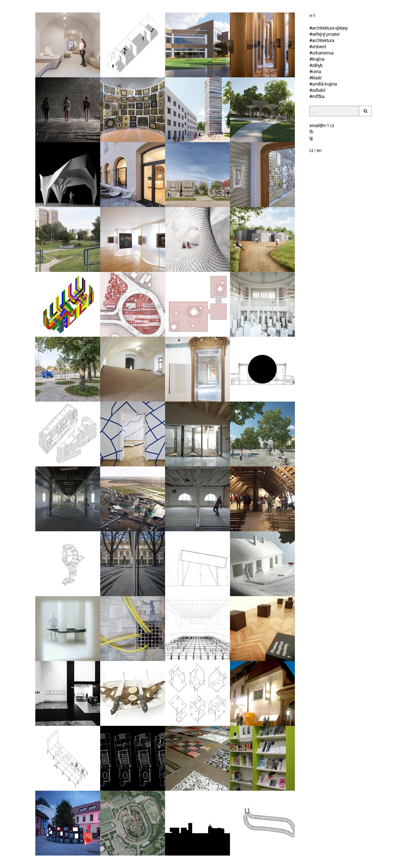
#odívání (317, 90)
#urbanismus (321, 53)
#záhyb (316, 65)
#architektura (322, 40)
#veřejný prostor (325, 34)
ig (311, 138)
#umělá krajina (323, 84)
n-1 (312, 16)
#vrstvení (318, 47)
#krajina (317, 59)
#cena (315, 72)
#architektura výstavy (328, 28)
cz (311, 150)
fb (311, 132)
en (319, 150)
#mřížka (317, 97)
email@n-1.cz (322, 126)
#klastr (316, 78)
